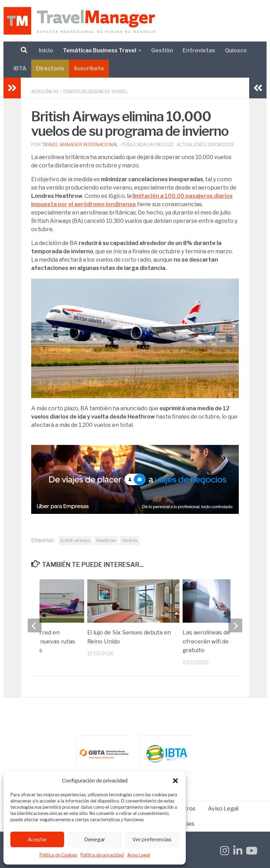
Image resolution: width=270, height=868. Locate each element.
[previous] (35, 625)
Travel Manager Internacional (80, 144)
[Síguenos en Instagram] (225, 851)
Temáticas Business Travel (99, 50)
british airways (75, 540)
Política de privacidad (102, 855)
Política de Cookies (58, 855)
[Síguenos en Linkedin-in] (238, 851)
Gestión (162, 50)
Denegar (95, 840)
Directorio (50, 68)
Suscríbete (89, 68)
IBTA (20, 68)
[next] (235, 625)
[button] (175, 781)
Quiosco (236, 50)
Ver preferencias (152, 840)
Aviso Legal (139, 855)
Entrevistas (199, 50)
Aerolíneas (45, 91)
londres (130, 540)
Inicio (46, 50)
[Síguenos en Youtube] (251, 851)
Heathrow (106, 540)
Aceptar (37, 840)
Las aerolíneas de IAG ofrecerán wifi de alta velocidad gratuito (212, 641)
